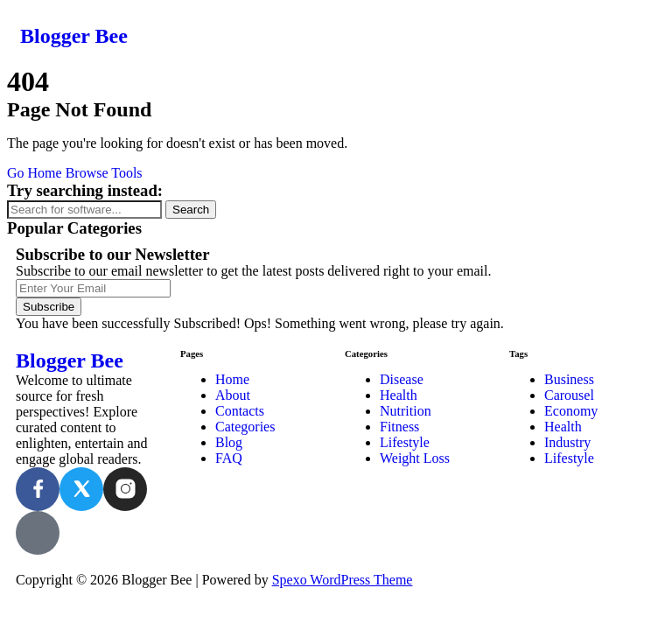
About (233, 395)
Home (232, 379)
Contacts (240, 411)
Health (399, 395)
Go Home (35, 173)
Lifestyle (405, 442)
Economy (571, 411)
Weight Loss (415, 458)
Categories (245, 427)
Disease (402, 379)
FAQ (229, 458)
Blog (229, 442)
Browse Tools (104, 173)
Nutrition (406, 411)
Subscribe (49, 307)
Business (569, 379)
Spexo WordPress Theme (343, 580)
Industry (567, 442)
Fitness (399, 427)
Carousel (569, 395)
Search (191, 210)
